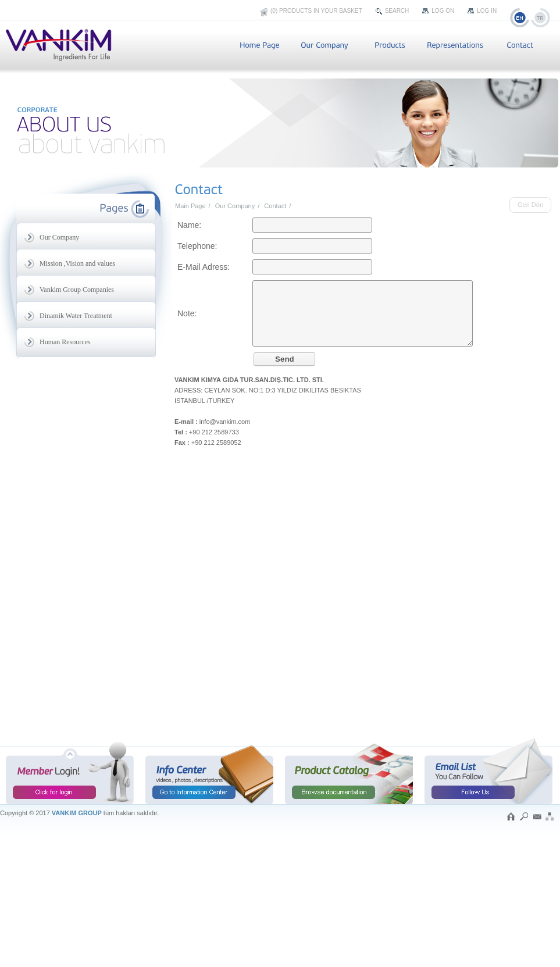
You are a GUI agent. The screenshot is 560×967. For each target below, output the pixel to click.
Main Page (190, 206)
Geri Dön (530, 205)
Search (397, 11)
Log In (487, 11)
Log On (443, 11)
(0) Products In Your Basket (316, 11)
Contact (275, 206)
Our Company (235, 206)
